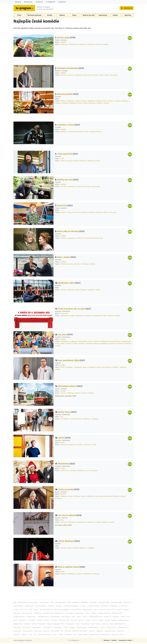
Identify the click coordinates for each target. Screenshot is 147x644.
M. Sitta (100, 239)
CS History (103, 607)
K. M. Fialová (70, 133)
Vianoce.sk (39, 2)
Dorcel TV (101, 611)
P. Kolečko (63, 340)
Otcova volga (63, 38)
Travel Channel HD (35, 636)
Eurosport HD (59, 614)
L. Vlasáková (77, 368)
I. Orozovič (72, 420)
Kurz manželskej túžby (69, 361)
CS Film (82, 607)
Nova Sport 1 (27, 628)
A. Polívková (63, 265)
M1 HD (100, 621)
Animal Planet (23, 603)
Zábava (62, 16)
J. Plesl (104, 102)
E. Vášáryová (81, 45)
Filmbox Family (116, 614)
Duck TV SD (110, 611)
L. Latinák (129, 368)
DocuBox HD (86, 611)
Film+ (87, 614)
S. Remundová (95, 187)
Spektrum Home (109, 632)
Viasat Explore (73, 636)
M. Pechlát (93, 76)
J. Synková (76, 497)
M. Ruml (79, 420)
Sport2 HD (128, 632)
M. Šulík (62, 573)
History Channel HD (94, 618)
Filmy (19, 16)
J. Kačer (82, 497)
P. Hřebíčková (64, 342)
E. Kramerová (86, 446)
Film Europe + (79, 614)
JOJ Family (31, 621)
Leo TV (94, 621)
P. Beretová (91, 104)
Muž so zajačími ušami (68, 568)
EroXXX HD (37, 614)
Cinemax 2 (59, 607)
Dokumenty (103, 16)
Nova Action (85, 625)
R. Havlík (62, 469)
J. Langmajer (70, 239)
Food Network (55, 618)
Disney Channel (75, 611)
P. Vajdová (116, 317)
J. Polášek (114, 368)
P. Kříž (79, 104)
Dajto (36, 611)
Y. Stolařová (77, 76)
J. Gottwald (89, 344)
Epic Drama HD (27, 614)
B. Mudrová (127, 344)
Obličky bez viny (65, 181)
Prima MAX (37, 632)
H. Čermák (63, 76)
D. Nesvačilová (82, 342)
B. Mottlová (81, 549)
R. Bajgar (62, 366)
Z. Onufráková (84, 265)
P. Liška (100, 76)
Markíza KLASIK (122, 621)
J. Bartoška (69, 368)
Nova (77, 625)
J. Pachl (62, 521)
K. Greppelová (124, 342)
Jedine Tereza (64, 413)
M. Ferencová (63, 314)
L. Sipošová (121, 368)
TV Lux (45, 636)
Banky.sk (18, 2)
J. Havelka (62, 392)
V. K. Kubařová (64, 420)
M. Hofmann (87, 317)
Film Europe (69, 614)
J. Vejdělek (63, 43)
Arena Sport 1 (34, 603)
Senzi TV (91, 632)
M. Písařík (78, 446)
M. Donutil (91, 213)
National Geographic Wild (55, 625)
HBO (73, 618)
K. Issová (67, 162)
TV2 (66, 636)
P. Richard (105, 104)
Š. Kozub (68, 213)
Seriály (49, 16)
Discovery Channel (45, 611)
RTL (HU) (67, 632)
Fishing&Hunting (43, 618)
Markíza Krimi (18, 625)
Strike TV (16, 636)
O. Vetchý (97, 291)
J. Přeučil (62, 549)
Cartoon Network (40, 607)
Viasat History (85, 636)
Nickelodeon (69, 625)
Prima (102, 628)
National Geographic (38, 625)
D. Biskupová (93, 471)
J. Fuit (61, 418)
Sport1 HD (119, 632)
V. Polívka (116, 102)
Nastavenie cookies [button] (126, 641)
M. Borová (97, 133)
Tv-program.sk (50, 2)
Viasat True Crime (107, 636)
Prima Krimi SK (122, 628)
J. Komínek (81, 344)
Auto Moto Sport (60, 603)
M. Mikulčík (103, 344)
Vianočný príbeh (65, 95)
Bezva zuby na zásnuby (68, 232)
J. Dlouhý (76, 265)
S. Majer (84, 368)
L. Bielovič (104, 523)
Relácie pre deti (89, 16)
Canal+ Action (18, 607)
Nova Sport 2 (37, 628)
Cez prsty (62, 335)
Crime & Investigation (71, 607)
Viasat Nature (95, 636)
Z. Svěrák (62, 291)
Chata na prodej (66, 490)
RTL (61, 632)
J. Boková (77, 394)
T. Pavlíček (63, 495)
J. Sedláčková (72, 104)
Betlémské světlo (66, 284)
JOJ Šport (54, 621)
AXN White (84, 603)
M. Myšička (104, 45)
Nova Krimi (17, 628)
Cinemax (51, 607)
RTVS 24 (75, 632)
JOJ (126, 618)
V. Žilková (99, 104)
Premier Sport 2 (81, 628)
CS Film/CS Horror (92, 607)
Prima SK (45, 632)
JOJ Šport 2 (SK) (64, 621)
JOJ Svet (73, 621)
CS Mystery (112, 607)
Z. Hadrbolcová (103, 342)
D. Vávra (70, 497)
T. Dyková (70, 76)
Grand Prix (62, 206)
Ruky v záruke (64, 258)
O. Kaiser (83, 102)
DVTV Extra (17, 614)
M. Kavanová (92, 239)
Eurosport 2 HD (47, 614)
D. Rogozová (78, 317)
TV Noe (52, 636)
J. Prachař (95, 342)
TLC (26, 636)
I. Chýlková (63, 497)
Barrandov (92, 603)
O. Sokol (103, 317)
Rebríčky (128, 16)
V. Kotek (105, 76)
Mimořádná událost (67, 387)
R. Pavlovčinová (114, 342)
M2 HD (106, 621)
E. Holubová (90, 45)
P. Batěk (74, 549)
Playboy (71, 628)
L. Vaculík (111, 523)
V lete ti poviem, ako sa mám (71, 310)
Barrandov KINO (103, 603)
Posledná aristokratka (67, 69)
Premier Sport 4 (93, 628)
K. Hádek (62, 213)
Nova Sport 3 (47, 628)
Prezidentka (63, 465)
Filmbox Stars (31, 618)
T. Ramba (83, 291)
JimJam (121, 618)
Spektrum (99, 632)
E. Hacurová (112, 213)
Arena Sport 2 (44, 603)
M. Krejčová (119, 344)
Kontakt (114, 641)
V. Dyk (89, 342)
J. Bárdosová (107, 497)
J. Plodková (90, 102)
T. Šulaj (97, 162)
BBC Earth (126, 603)
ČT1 (22, 611)
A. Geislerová (63, 471)
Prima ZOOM (54, 632)
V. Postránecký (80, 523)
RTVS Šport (83, 632)
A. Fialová (110, 102)
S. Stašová (78, 239)
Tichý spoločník (65, 155)
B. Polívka (97, 45)
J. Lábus (77, 102)
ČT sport (16, 611)
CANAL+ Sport (28, 607)
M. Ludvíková (90, 394)
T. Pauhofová (113, 76)
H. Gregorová (90, 549)
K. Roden (62, 102)
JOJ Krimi (39, 621)
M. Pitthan (115, 497)
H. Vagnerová (90, 162)
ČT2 (26, 611)
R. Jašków (92, 265)
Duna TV (118, 611)
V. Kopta (121, 497)
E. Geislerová (63, 446)
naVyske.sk (62, 2)
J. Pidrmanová (79, 187)
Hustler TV (106, 618)
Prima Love (17, 632)
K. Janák (62, 443)
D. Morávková (95, 317)
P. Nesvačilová (105, 368)
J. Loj (86, 471)
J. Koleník (109, 317)
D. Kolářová (69, 291)
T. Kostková (63, 317)
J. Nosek (74, 344)
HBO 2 (78, 618)
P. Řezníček (81, 162)
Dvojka (125, 611)
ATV (52, 603)
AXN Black (75, 603)
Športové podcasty (34, 16)
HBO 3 (84, 618)
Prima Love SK (27, 632)
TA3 (22, 636)
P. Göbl (62, 160)
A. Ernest (85, 133)
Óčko (65, 628)
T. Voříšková (89, 497)
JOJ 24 (15, 621)
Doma (94, 611)
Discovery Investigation (61, 611)
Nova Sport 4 (57, 628)
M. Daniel (105, 213)
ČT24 (31, 611)
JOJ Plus (47, 621)
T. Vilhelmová (72, 45)
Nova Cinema (95, 625)
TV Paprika (59, 636)
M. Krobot (62, 575)
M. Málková (124, 102)
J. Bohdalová (70, 102)
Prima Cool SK (110, 628)
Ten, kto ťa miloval (67, 516)
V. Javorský (90, 291)
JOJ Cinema (23, 621)
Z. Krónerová (95, 575)
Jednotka (114, 618)
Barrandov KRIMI (115, 603)
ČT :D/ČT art (121, 607)
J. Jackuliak (111, 344)
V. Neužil (84, 104)
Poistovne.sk (28, 2)
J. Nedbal (64, 104)
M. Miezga (70, 317)
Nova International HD (116, 625)
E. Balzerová (63, 45)
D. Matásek (86, 420)
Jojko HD (80, 621)
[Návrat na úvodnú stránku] (27, 9)
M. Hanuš (85, 239)
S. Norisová (63, 523)
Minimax (27, 625)
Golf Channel (65, 618)
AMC (15, 603)
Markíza (113, 621)
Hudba (115, 16)
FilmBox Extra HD (103, 614)
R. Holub (98, 368)
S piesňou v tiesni (65, 126)
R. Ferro (74, 213)
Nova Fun (104, 625)
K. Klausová (78, 133)
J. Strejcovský (98, 497)
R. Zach (70, 265)
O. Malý (91, 133)
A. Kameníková (82, 213)
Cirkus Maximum (66, 542)
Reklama (107, 641)
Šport (75, 16)
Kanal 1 (88, 621)
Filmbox (93, 614)
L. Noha (62, 344)
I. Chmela (68, 344)
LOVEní (61, 439)
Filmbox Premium (19, 618)
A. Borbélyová (71, 575)
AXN (69, 603)
